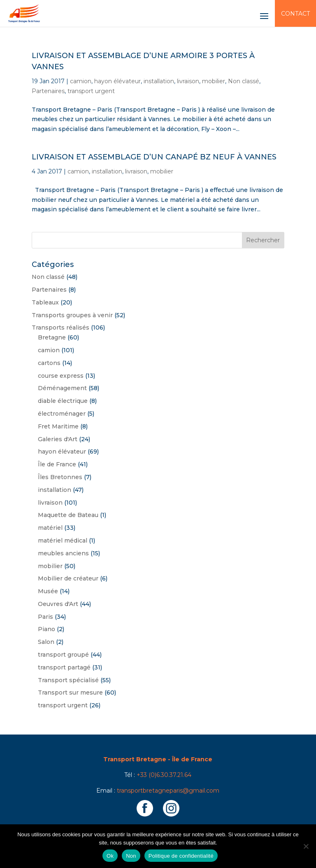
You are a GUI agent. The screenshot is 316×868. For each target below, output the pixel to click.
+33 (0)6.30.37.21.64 (164, 775)
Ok (110, 856)
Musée (48, 591)
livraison (188, 81)
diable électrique (63, 401)
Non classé (244, 81)
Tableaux (45, 302)
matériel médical (63, 540)
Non (131, 856)
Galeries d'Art (58, 439)
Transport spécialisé (68, 680)
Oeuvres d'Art (58, 604)
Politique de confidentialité (181, 856)
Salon (46, 642)
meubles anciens (63, 553)
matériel (50, 528)
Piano (46, 629)
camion (81, 81)
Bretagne (52, 337)
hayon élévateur (117, 81)
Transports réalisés (60, 328)
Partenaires (48, 91)
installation (159, 81)
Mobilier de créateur (68, 578)
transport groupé (63, 655)
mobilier (214, 81)
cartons (49, 363)
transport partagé (64, 667)
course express (61, 376)
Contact (295, 14)
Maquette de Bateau (68, 515)
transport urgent (91, 91)
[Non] (306, 846)
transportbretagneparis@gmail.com (168, 791)
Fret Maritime (58, 426)
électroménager (62, 414)
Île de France (57, 464)
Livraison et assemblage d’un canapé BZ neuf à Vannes (154, 157)
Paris (45, 617)
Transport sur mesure (70, 693)
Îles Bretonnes (60, 477)
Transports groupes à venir (72, 315)
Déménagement (62, 388)
